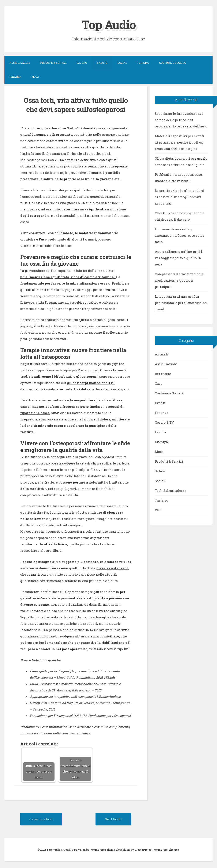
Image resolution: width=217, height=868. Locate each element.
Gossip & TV (164, 422)
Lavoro (82, 63)
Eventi (160, 403)
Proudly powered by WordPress (83, 850)
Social (122, 63)
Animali (162, 354)
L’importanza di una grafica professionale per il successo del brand (181, 303)
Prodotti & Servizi (53, 63)
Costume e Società (172, 63)
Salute (102, 63)
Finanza (15, 77)
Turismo (143, 63)
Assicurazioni (20, 63)
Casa (159, 383)
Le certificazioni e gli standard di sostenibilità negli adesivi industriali (179, 197)
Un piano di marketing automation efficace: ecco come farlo (179, 235)
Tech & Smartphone (171, 491)
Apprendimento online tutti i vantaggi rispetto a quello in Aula (178, 258)
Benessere (163, 374)
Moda (35, 77)
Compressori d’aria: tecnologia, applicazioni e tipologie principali (180, 280)
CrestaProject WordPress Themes (157, 850)
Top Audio (109, 24)
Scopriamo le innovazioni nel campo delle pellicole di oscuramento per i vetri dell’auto (181, 120)
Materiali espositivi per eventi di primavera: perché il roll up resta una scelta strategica (179, 142)
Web (158, 510)
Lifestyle (162, 442)
